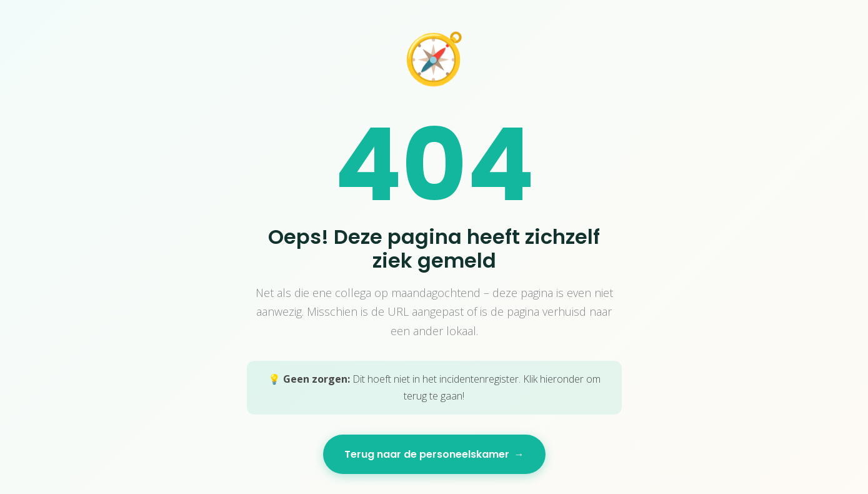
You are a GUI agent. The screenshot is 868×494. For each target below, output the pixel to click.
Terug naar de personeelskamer (434, 454)
